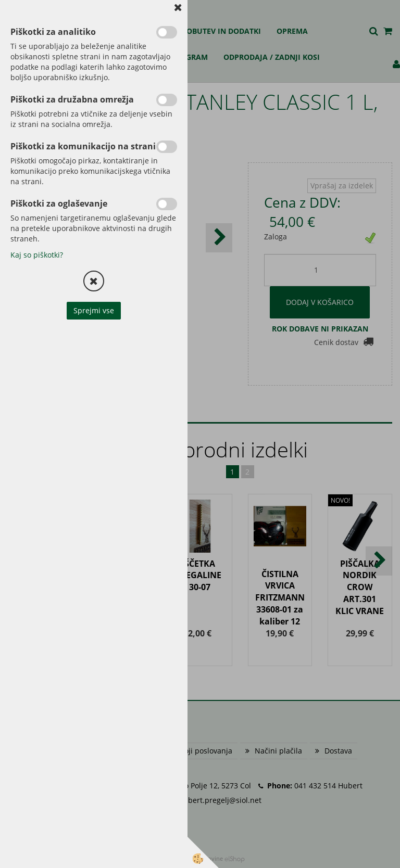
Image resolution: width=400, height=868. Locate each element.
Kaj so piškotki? (37, 255)
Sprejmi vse (94, 310)
